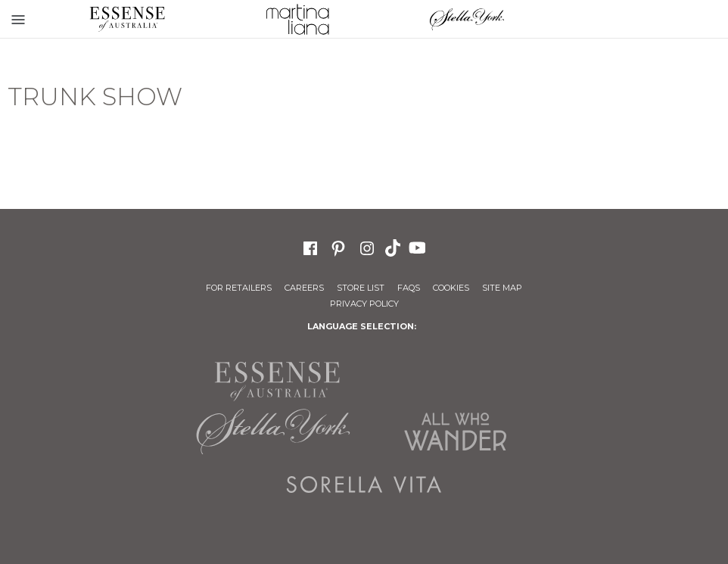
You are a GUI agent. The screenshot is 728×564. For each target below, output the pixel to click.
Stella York (467, 19)
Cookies (451, 288)
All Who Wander (455, 432)
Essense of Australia (128, 19)
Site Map (502, 288)
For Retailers (239, 288)
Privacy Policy (364, 304)
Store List (361, 288)
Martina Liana (298, 19)
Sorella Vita (364, 485)
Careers (304, 288)
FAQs (409, 288)
